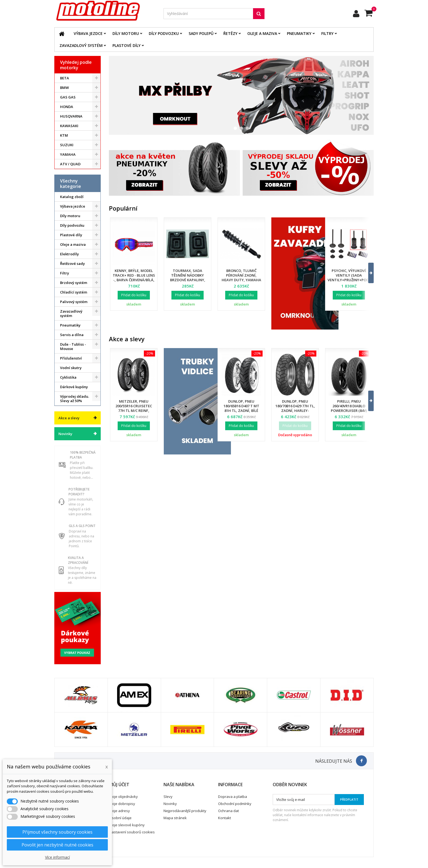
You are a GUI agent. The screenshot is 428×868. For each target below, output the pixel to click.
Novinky (65, 434)
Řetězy (230, 33)
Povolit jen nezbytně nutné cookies (57, 845)
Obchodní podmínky (235, 804)
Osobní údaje (120, 818)
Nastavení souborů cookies (132, 832)
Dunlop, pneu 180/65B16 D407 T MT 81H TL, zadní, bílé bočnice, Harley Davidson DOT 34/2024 (241, 411)
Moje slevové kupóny (127, 825)
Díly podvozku (164, 33)
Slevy (168, 797)
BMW (64, 88)
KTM (64, 135)
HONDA (67, 107)
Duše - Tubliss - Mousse (73, 346)
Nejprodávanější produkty (185, 811)
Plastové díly (127, 45)
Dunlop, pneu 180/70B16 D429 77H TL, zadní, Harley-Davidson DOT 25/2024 (295, 408)
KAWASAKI (69, 126)
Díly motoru (126, 33)
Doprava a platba (233, 797)
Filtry (327, 33)
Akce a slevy (69, 418)
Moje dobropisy (122, 804)
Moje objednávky (124, 797)
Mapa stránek (175, 818)
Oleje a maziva (262, 33)
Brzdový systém (74, 283)
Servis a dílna (72, 335)
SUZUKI (67, 145)
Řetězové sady (72, 264)
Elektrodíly (69, 254)
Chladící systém (74, 292)
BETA (65, 78)
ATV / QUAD (70, 164)
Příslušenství (71, 358)
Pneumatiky (299, 33)
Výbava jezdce (88, 33)
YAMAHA (68, 154)
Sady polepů (201, 33)
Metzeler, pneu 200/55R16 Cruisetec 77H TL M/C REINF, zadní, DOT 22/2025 (134, 408)
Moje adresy (120, 811)
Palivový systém (74, 302)
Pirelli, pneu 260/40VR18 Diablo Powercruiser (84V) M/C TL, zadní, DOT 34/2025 (349, 411)
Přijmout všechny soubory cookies (57, 832)
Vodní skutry (71, 368)
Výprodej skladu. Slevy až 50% (75, 399)
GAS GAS (68, 97)
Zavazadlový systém (81, 45)
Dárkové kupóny (74, 387)
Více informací (57, 857)
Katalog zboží (72, 197)
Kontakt (225, 818)
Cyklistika (68, 377)
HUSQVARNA (71, 116)
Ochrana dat (228, 811)
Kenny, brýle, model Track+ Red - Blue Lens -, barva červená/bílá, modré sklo (134, 278)
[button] (368, 273)
